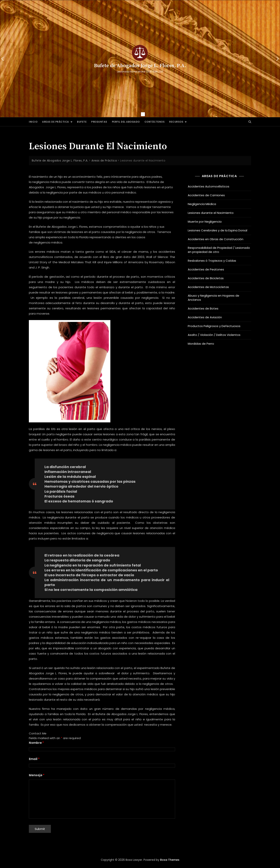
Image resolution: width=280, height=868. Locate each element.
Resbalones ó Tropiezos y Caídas (212, 261)
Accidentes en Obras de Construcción (216, 239)
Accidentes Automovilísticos (209, 186)
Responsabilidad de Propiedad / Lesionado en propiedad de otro (219, 250)
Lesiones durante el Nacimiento (211, 213)
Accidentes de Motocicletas (208, 287)
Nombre (36, 743)
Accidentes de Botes (203, 308)
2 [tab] (149, 114)
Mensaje (37, 775)
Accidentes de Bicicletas (206, 278)
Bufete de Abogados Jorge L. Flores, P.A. (140, 66)
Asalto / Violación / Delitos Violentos (214, 335)
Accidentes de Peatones (206, 269)
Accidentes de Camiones (206, 195)
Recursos (176, 122)
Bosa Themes (170, 860)
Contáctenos (155, 122)
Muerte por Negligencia (205, 222)
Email (34, 759)
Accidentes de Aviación (205, 317)
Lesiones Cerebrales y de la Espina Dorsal (218, 230)
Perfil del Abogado (126, 122)
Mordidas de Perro (201, 344)
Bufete (82, 122)
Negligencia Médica (202, 204)
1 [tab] (143, 114)
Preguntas (99, 122)
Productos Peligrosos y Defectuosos (214, 326)
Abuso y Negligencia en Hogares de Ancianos (214, 298)
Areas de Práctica (56, 122)
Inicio (33, 122)
